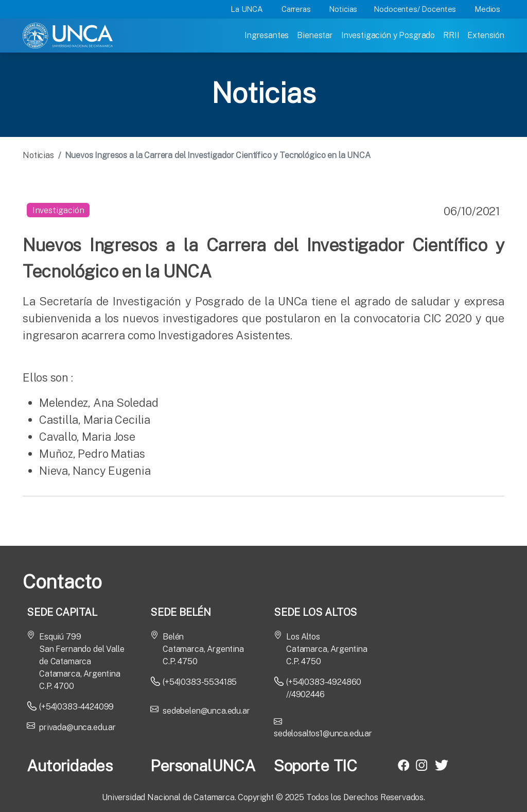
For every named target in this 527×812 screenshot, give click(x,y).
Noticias (343, 9)
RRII (451, 35)
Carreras (296, 9)
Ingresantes (267, 35)
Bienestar (315, 35)
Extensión (486, 35)
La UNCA (247, 9)
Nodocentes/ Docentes (415, 9)
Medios (487, 9)
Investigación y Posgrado (388, 35)
